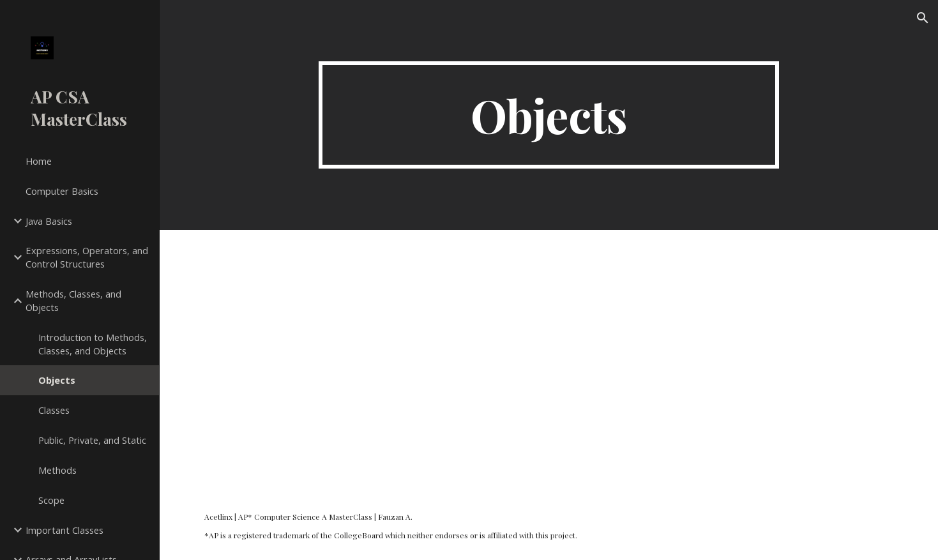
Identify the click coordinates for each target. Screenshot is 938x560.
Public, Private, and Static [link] (92, 440)
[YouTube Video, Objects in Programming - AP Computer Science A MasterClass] (549, 361)
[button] (923, 18)
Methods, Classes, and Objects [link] (73, 300)
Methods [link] (57, 470)
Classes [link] (54, 410)
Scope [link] (51, 500)
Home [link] (39, 161)
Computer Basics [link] (62, 191)
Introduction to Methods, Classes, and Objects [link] (93, 344)
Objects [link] (57, 380)
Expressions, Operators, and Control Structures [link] (87, 257)
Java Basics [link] (49, 221)
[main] (549, 115)
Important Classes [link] (64, 530)
